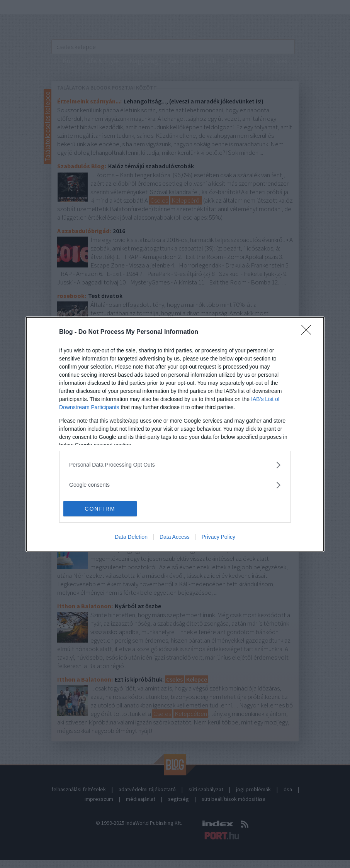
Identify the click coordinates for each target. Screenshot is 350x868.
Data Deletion (131, 537)
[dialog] (175, 434)
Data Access (175, 537)
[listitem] (175, 465)
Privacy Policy (218, 537)
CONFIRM (100, 509)
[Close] (309, 332)
